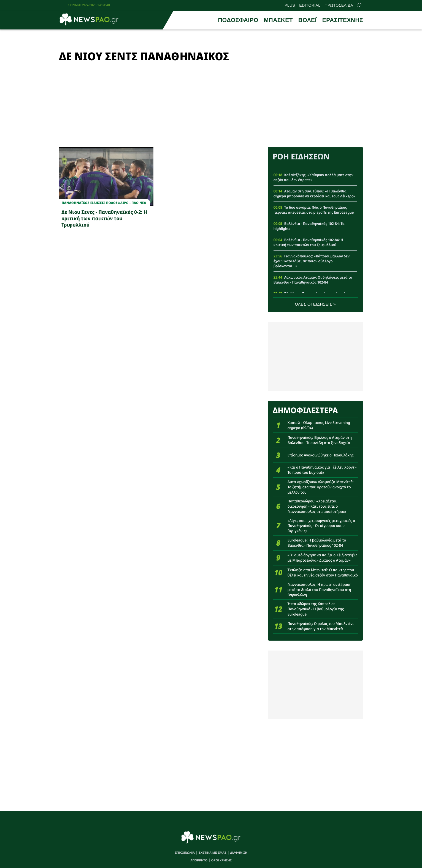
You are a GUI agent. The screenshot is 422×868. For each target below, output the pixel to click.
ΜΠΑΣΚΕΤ (278, 20)
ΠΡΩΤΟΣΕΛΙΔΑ (339, 5)
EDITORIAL (310, 5)
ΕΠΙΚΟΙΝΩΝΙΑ (185, 853)
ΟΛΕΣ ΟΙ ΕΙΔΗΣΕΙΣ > (316, 304)
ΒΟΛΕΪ (308, 20)
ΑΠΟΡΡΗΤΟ (199, 861)
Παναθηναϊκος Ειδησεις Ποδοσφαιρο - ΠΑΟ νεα (104, 203)
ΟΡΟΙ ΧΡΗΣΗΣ (221, 861)
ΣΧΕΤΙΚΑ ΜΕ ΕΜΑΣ (213, 853)
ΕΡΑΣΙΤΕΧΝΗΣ (343, 20)
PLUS (290, 5)
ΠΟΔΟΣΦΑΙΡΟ (238, 20)
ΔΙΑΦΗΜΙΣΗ (239, 853)
